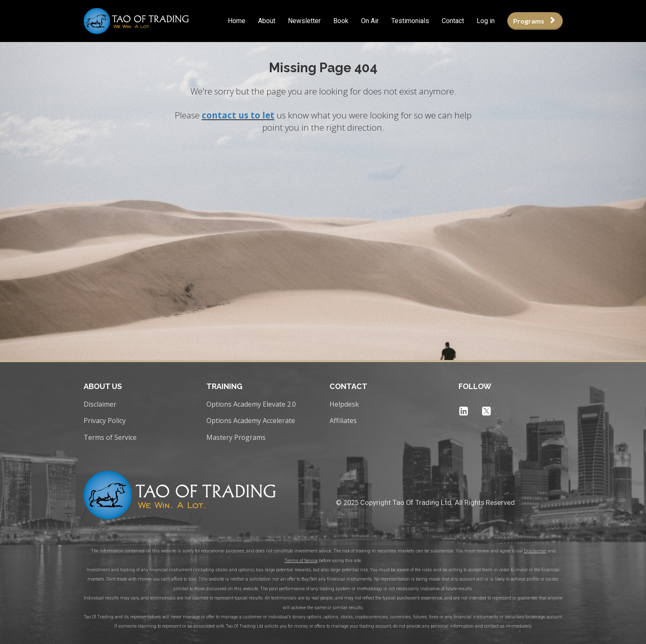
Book (341, 21)
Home (237, 21)
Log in (486, 21)
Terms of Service (110, 438)
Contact (453, 21)
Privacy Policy (105, 421)
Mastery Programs (236, 438)
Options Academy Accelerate (251, 421)
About (267, 21)
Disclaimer (100, 405)
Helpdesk (344, 405)
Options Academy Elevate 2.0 (251, 405)
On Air (370, 21)
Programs (534, 21)
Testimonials (410, 21)
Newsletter (304, 21)
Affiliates (343, 421)
